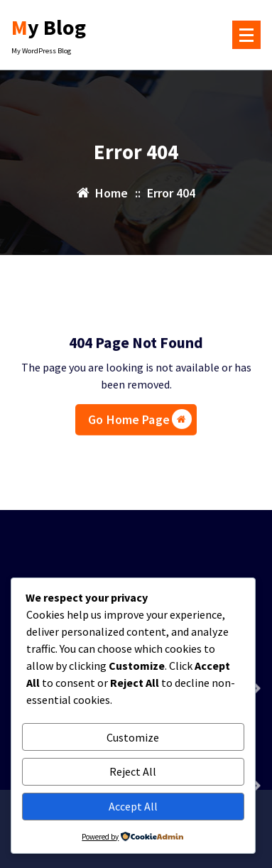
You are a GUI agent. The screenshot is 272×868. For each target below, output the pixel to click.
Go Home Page (140, 423)
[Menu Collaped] (246, 35)
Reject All (133, 771)
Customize (133, 737)
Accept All (133, 806)
